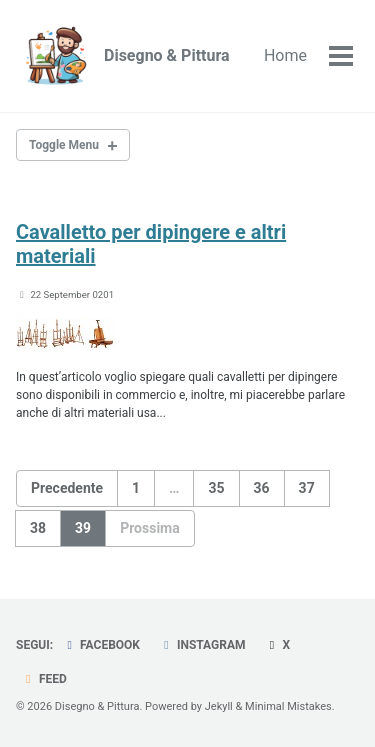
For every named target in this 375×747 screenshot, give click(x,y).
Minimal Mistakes (288, 706)
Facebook (101, 645)
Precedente (67, 488)
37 (307, 488)
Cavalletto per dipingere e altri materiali (151, 244)
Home (285, 55)
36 (262, 488)
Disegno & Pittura (167, 55)
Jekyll (219, 706)
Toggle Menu (64, 145)
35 (216, 488)
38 (38, 528)
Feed (44, 679)
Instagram (202, 645)
